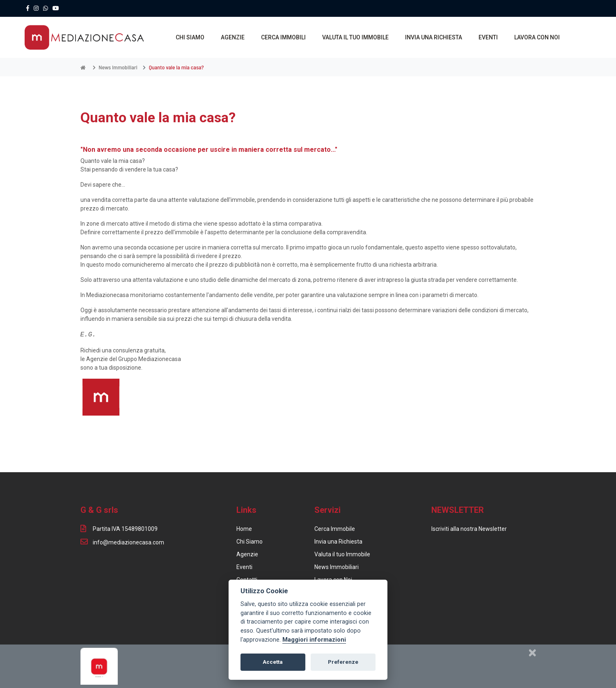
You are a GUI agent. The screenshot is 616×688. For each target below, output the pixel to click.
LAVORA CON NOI (537, 37)
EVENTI (488, 37)
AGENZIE (233, 37)
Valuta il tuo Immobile (342, 554)
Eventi (244, 567)
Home (244, 529)
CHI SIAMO (190, 37)
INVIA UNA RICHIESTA (434, 37)
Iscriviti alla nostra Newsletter (469, 529)
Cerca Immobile (335, 529)
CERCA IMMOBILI (283, 37)
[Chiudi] (532, 653)
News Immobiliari (337, 567)
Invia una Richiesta (338, 542)
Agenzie (247, 554)
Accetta (273, 662)
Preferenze (343, 662)
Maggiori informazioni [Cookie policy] (314, 640)
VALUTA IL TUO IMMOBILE (355, 37)
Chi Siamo (250, 542)
